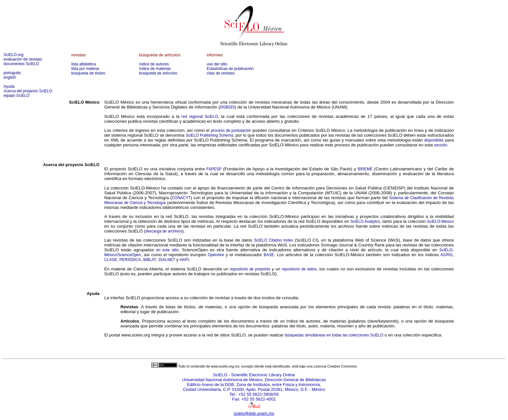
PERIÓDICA (130, 260)
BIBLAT (150, 260)
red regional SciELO (200, 117)
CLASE (111, 260)
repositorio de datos (299, 269)
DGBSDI (227, 107)
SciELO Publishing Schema (209, 135)
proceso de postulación (231, 131)
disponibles (434, 140)
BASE (269, 255)
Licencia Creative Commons (335, 366)
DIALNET (167, 260)
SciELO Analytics (365, 221)
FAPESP (214, 169)
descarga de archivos (164, 231)
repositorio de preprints (250, 269)
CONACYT (181, 198)
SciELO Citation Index (274, 240)
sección (441, 145)
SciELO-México (440, 221)
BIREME (365, 169)
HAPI (184, 260)
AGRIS (447, 255)
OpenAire (216, 255)
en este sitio (167, 250)
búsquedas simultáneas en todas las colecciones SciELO (334, 335)
